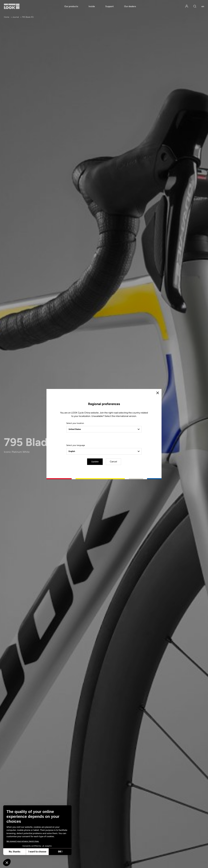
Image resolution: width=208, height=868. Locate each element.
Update (95, 462)
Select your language (76, 445)
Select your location (75, 423)
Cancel (113, 462)
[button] (7, 862)
